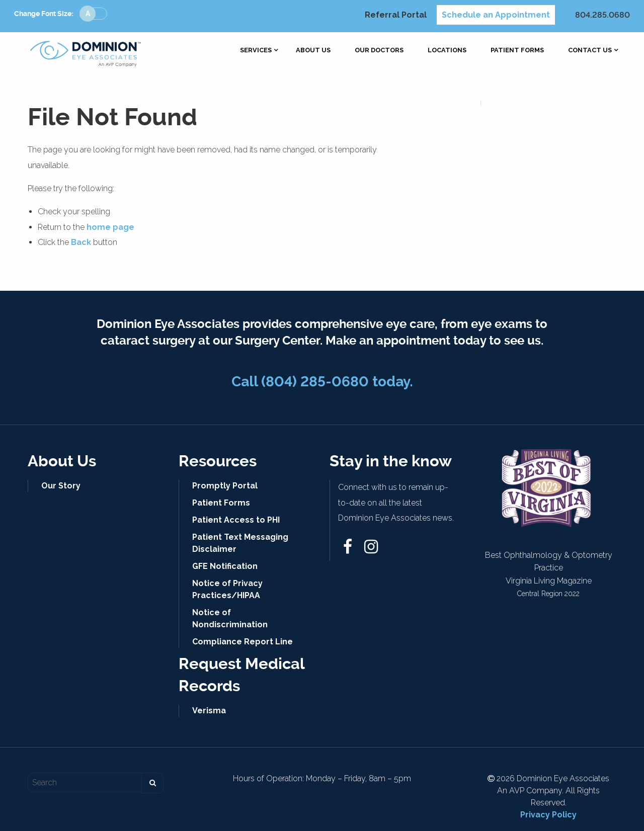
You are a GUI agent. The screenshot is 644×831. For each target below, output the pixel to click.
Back (81, 242)
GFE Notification (225, 566)
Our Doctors (379, 51)
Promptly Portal (225, 486)
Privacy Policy (548, 815)
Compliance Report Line (243, 642)
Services (256, 51)
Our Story (61, 486)
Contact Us (590, 51)
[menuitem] (256, 51)
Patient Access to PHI (236, 520)
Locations (447, 51)
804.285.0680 (602, 15)
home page (110, 227)
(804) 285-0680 (315, 382)
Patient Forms (517, 51)
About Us (313, 51)
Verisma (209, 711)
